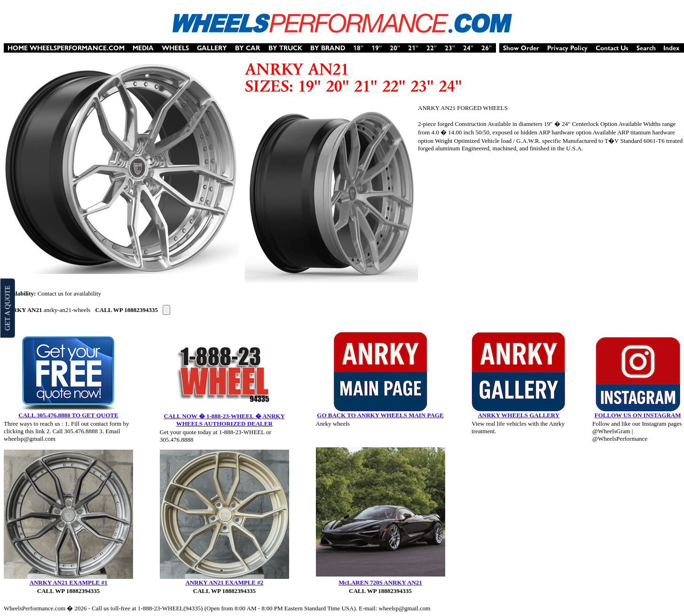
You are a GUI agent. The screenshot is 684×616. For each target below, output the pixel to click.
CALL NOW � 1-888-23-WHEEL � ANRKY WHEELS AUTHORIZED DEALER (224, 420)
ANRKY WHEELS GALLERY (519, 415)
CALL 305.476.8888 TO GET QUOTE (68, 415)
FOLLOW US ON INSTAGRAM (637, 415)
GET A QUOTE (7, 308)
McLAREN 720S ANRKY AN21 (380, 582)
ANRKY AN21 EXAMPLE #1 (69, 582)
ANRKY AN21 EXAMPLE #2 (224, 582)
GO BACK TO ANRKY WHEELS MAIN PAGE (380, 415)
